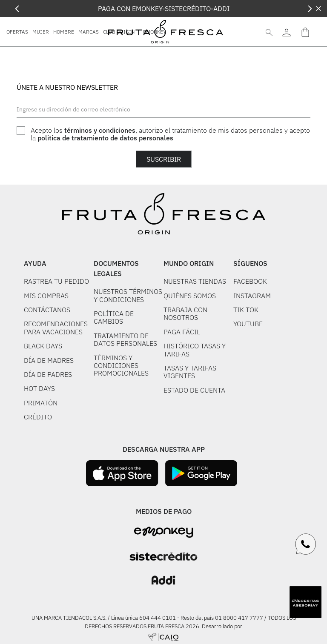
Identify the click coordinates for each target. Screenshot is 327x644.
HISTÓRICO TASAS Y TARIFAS (195, 333)
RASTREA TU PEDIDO (56, 264)
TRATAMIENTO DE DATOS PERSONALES (125, 322)
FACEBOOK (250, 264)
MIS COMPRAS (46, 279)
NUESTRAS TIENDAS (195, 264)
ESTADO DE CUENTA (194, 373)
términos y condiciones (100, 113)
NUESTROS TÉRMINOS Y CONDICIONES (128, 278)
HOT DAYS (39, 371)
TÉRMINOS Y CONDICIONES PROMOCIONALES (121, 349)
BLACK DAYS (43, 329)
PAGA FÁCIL (182, 315)
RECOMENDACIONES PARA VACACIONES (56, 311)
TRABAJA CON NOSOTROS (185, 296)
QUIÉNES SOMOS (190, 279)
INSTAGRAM (252, 279)
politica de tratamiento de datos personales (105, 121)
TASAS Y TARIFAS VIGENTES (190, 355)
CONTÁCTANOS (47, 293)
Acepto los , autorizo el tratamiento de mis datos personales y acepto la (170, 117)
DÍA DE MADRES (49, 343)
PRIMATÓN (41, 386)
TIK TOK (246, 293)
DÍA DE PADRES (48, 357)
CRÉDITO (38, 400)
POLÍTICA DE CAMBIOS (114, 300)
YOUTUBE (248, 307)
